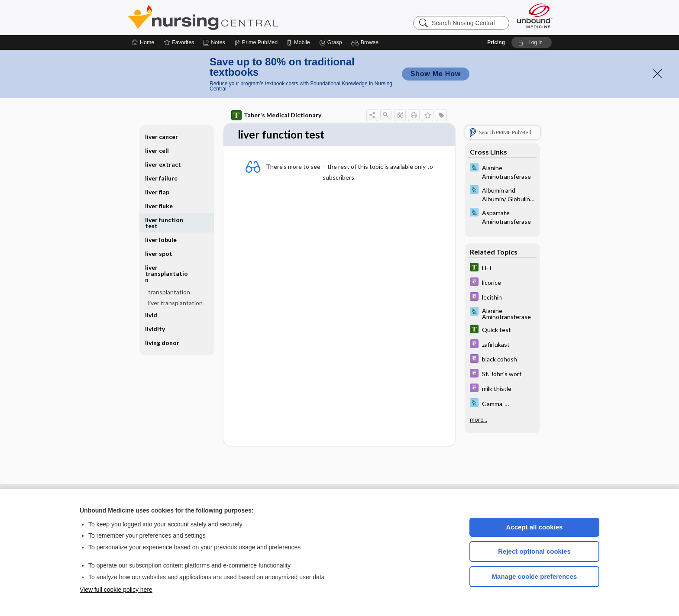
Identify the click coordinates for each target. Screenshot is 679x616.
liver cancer (162, 137)
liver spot (159, 253)
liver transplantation (167, 273)
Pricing (496, 42)
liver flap (157, 192)
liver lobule (161, 240)
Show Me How (436, 74)
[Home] (143, 42)
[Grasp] (331, 42)
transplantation (169, 292)
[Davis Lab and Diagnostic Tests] (502, 171)
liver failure (161, 178)
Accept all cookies (535, 527)
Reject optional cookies (534, 551)
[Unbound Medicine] (535, 16)
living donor (162, 343)
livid (151, 315)
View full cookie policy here (116, 590)
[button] (366, 42)
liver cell (157, 150)
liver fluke (159, 206)
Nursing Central (236, 17)
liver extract (163, 164)
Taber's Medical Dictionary (276, 115)
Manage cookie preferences (535, 576)
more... (479, 419)
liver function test (164, 223)
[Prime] (256, 42)
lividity (155, 329)
